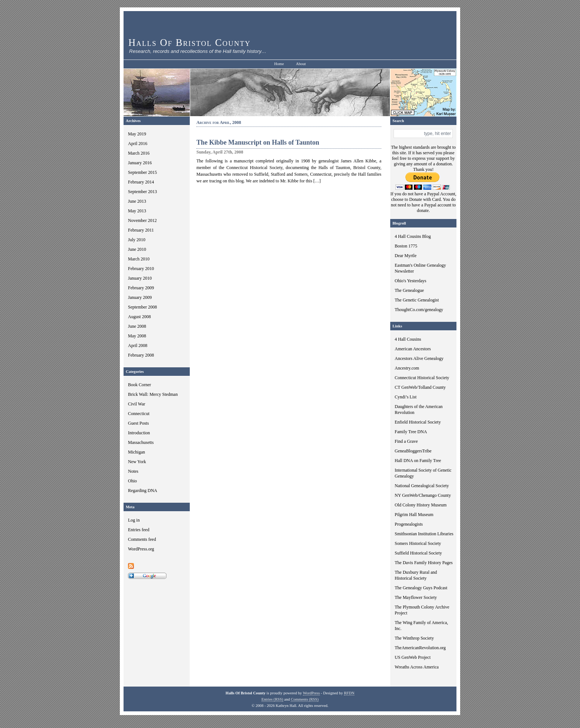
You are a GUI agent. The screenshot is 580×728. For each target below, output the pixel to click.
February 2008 (141, 355)
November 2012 (142, 220)
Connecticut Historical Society (422, 378)
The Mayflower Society (416, 597)
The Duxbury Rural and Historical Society (416, 575)
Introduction (139, 433)
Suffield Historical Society (418, 553)
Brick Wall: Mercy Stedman (153, 394)
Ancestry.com (407, 368)
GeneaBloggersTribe (413, 451)
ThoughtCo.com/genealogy (419, 310)
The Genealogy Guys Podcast (421, 588)
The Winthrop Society (414, 638)
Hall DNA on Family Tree (418, 461)
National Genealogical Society (422, 486)
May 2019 (137, 134)
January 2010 (140, 278)
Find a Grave (406, 441)
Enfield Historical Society (418, 422)
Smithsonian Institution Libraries (424, 534)
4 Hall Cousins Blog (413, 236)
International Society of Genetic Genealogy (423, 473)
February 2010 (141, 269)
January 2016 (140, 163)
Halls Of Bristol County (190, 43)
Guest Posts (138, 423)
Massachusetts (141, 442)
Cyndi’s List (406, 397)
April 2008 (138, 346)
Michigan (136, 452)
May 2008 (137, 336)
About (301, 64)
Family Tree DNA (411, 432)
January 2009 (140, 297)
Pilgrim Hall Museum (414, 515)
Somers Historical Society (418, 543)
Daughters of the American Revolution (419, 409)
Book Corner (139, 385)
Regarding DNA (143, 491)
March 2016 (139, 153)
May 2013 (137, 211)
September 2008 (142, 307)
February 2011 (141, 230)
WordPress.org (141, 549)
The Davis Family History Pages (424, 563)
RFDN (349, 693)
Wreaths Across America (417, 667)
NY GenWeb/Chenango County (423, 495)
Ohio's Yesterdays (411, 281)
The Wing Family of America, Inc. (421, 626)
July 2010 (137, 240)
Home (279, 64)
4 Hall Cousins (408, 339)
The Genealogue (409, 290)
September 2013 (142, 192)
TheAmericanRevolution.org (420, 648)
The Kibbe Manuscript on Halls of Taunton (258, 142)
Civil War (136, 404)
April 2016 (138, 144)
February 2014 (141, 182)
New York (137, 462)
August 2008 (139, 317)
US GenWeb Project (413, 657)
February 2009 (141, 288)
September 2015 (142, 172)
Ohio (132, 481)
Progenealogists (409, 524)
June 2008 (137, 326)
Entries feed (139, 530)
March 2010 (139, 259)
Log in (134, 520)
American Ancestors (413, 349)
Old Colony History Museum (421, 505)
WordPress (311, 693)
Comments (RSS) (305, 699)
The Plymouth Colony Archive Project (422, 610)
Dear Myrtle (406, 256)
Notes (133, 471)
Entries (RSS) (272, 699)
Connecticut (139, 414)
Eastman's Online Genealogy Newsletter (420, 268)
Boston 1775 (406, 246)
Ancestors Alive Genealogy (419, 358)
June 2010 (137, 249)
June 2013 (137, 201)
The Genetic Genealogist (417, 300)
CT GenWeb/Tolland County (420, 387)
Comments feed (142, 539)
